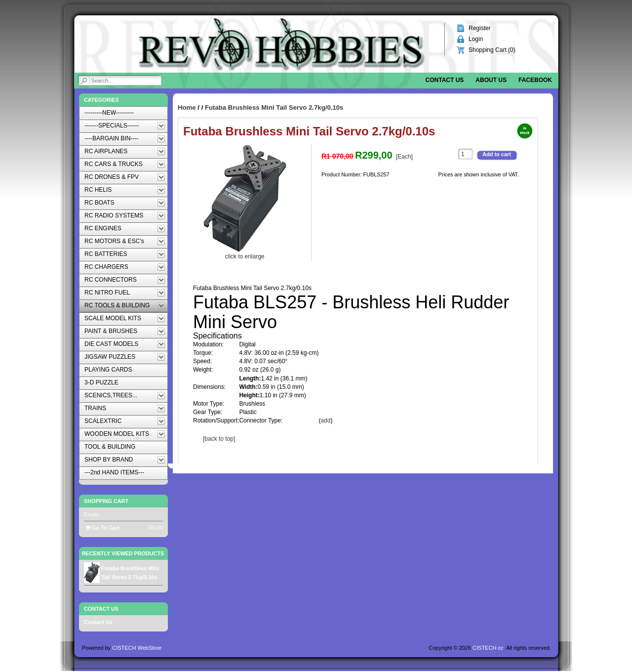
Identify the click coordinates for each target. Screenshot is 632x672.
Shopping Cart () (492, 50)
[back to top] (219, 439)
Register (480, 28)
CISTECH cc (488, 648)
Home (187, 107)
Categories (101, 100)
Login (476, 39)
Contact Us (98, 622)
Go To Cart (102, 528)
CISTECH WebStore (137, 648)
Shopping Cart (106, 501)
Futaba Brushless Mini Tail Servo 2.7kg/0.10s (274, 107)
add (325, 420)
